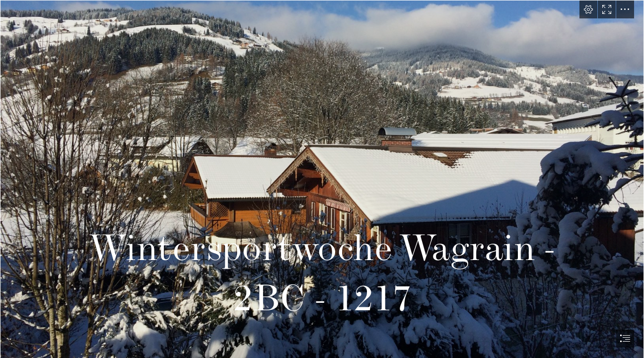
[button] (588, 9)
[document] (322, 179)
